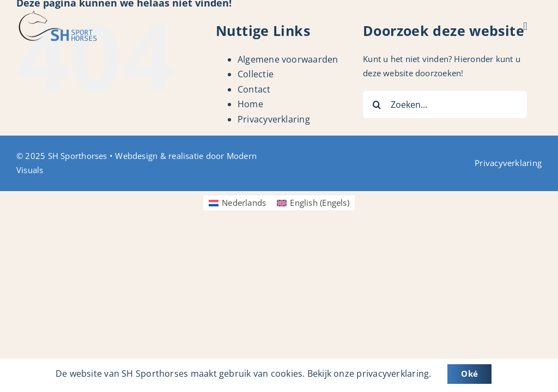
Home (250, 104)
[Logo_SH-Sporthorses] (57, 15)
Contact (254, 89)
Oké (469, 373)
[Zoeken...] (445, 105)
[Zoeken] (377, 105)
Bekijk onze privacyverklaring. (369, 373)
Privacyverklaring (274, 119)
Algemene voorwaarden (288, 59)
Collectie (256, 74)
